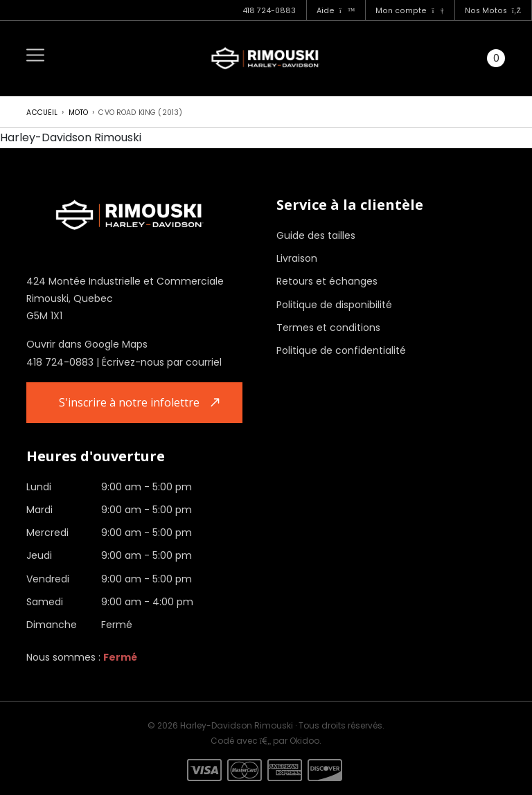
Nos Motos (493, 11)
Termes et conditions (328, 328)
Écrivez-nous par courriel (162, 362)
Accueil (42, 113)
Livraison (297, 258)
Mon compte (409, 11)
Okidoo (304, 741)
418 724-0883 (269, 11)
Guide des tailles (316, 235)
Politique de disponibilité (334, 305)
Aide (336, 11)
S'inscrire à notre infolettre (129, 402)
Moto (79, 113)
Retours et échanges (327, 281)
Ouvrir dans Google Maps (87, 344)
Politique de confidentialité (341, 350)
